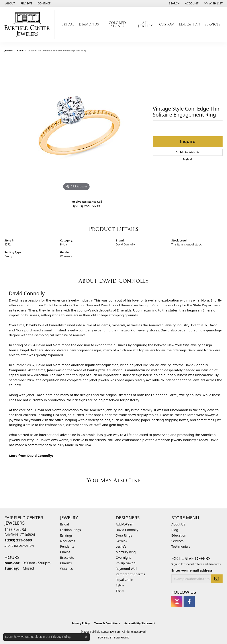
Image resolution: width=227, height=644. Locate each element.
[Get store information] (19, 546)
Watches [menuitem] (66, 569)
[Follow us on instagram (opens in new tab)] (177, 601)
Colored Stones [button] (117, 24)
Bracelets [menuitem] (67, 557)
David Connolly (125, 244)
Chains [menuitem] (65, 552)
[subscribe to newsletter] (217, 579)
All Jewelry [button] (145, 24)
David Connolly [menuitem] (127, 530)
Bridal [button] (68, 24)
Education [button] (190, 24)
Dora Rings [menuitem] (124, 535)
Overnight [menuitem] (123, 557)
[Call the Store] (18, 540)
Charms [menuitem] (66, 563)
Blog (175, 530)
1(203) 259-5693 (86, 206)
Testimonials (181, 546)
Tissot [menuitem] (120, 591)
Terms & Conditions (107, 623)
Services (177, 541)
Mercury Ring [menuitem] (126, 552)
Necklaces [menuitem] (68, 541)
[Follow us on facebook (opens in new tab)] (189, 601)
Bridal (20, 51)
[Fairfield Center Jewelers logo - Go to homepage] (28, 24)
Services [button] (212, 24)
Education (179, 535)
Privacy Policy (81, 623)
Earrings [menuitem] (66, 535)
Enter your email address (192, 570)
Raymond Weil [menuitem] (126, 569)
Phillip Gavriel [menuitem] (126, 563)
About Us (178, 524)
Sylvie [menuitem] (120, 585)
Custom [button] (167, 24)
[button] (174, 3)
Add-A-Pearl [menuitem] (125, 524)
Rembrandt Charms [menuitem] (130, 574)
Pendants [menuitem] (67, 546)
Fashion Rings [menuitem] (70, 530)
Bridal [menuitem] (65, 524)
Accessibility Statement (140, 623)
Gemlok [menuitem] (121, 541)
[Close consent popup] (86, 637)
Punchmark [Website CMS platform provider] (122, 638)
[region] (76, 125)
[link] (10, 3)
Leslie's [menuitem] (121, 546)
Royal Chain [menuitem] (124, 580)
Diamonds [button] (89, 24)
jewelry (9, 51)
